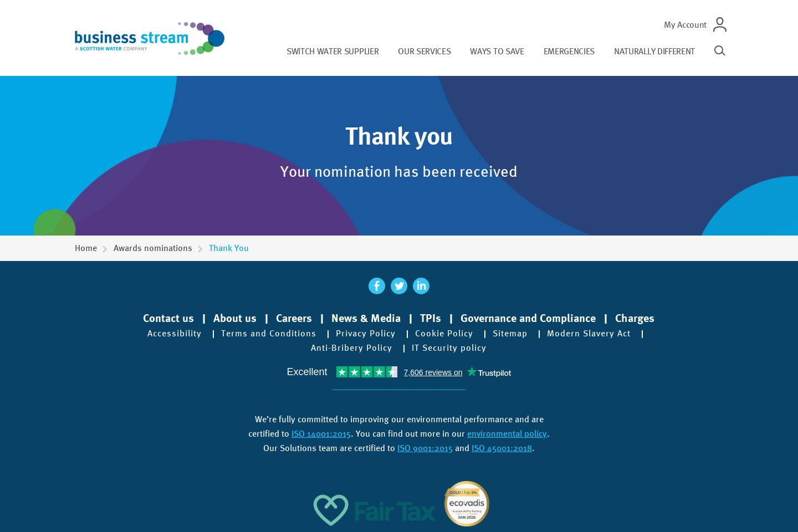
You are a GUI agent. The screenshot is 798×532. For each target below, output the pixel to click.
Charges (635, 318)
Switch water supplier (332, 51)
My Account (685, 25)
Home (86, 248)
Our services (424, 51)
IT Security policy (449, 348)
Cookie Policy (444, 334)
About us (235, 318)
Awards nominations (153, 248)
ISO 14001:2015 (321, 434)
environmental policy (507, 434)
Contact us (168, 318)
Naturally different (654, 51)
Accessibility (175, 334)
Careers (294, 318)
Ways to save (497, 51)
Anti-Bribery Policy (352, 348)
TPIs (431, 318)
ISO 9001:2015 (425, 448)
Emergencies (569, 51)
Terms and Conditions (269, 334)
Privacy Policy (366, 334)
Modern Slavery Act (589, 334)
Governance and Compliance (528, 318)
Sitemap (510, 334)
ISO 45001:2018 (502, 448)
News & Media (366, 318)
